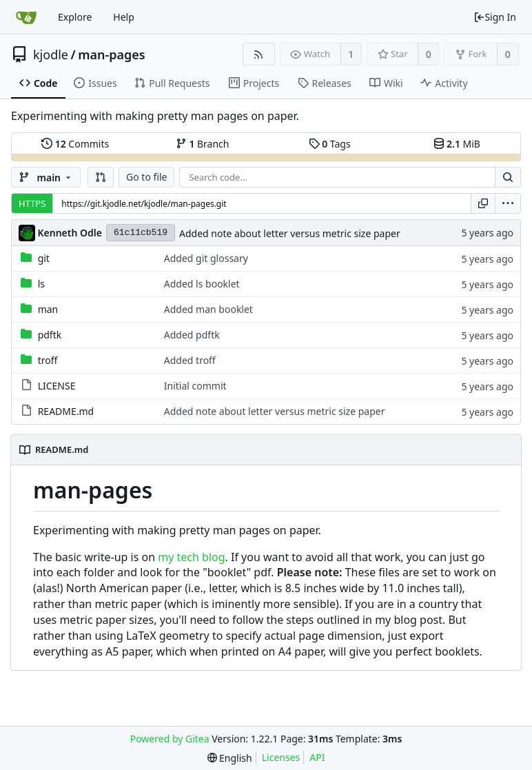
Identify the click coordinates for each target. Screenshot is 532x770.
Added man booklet (208, 309)
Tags (330, 144)
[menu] (508, 203)
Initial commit (195, 386)
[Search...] (508, 177)
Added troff (190, 360)
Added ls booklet (202, 284)
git (44, 258)
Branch (203, 144)
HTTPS (32, 203)
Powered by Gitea (170, 739)
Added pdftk (192, 335)
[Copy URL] (483, 203)
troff (48, 360)
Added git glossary (206, 258)
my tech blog (191, 557)
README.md (66, 411)
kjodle (51, 54)
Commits (75, 144)
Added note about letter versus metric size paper (290, 233)
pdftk (50, 335)
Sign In (495, 17)
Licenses (281, 757)
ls (41, 284)
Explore (75, 17)
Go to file (146, 177)
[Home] (26, 17)
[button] (101, 177)
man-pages (112, 54)
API (317, 757)
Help (124, 17)
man (48, 309)
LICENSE (57, 386)
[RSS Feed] (259, 54)
